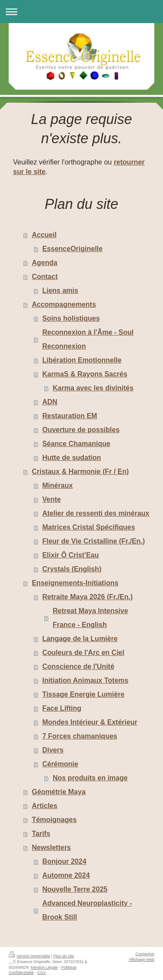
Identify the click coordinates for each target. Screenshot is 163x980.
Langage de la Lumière (80, 639)
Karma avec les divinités (93, 388)
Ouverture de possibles (81, 430)
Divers (53, 750)
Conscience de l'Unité (78, 666)
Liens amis (60, 290)
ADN (50, 402)
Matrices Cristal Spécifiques (88, 527)
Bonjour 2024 (64, 861)
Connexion (145, 954)
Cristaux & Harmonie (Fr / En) (80, 472)
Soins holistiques (71, 318)
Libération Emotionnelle (82, 360)
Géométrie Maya (59, 792)
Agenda (45, 263)
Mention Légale (44, 967)
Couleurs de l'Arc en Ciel (83, 653)
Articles (45, 806)
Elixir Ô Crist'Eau (70, 555)
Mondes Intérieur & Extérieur (90, 722)
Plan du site (64, 956)
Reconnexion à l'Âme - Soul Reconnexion (88, 339)
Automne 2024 (66, 875)
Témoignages (54, 820)
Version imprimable (29, 956)
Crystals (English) (72, 569)
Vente (52, 499)
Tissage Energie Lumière (83, 694)
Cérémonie (60, 764)
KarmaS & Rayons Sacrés (85, 374)
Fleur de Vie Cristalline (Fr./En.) (93, 541)
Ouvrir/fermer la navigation (81, 12)
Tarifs (41, 834)
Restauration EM (70, 416)
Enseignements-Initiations (75, 583)
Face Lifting (62, 708)
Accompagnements (64, 304)
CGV (42, 973)
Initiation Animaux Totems (85, 680)
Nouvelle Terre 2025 (75, 889)
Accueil (44, 235)
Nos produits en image (90, 778)
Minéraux (57, 485)
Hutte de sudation (72, 458)
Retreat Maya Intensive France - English (90, 618)
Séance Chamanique (76, 444)
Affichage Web (141, 960)
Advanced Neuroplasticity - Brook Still (87, 910)
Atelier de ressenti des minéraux (96, 513)
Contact (45, 277)
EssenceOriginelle (72, 249)
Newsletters (51, 847)
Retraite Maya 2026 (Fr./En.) (87, 597)
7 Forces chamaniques (80, 736)
